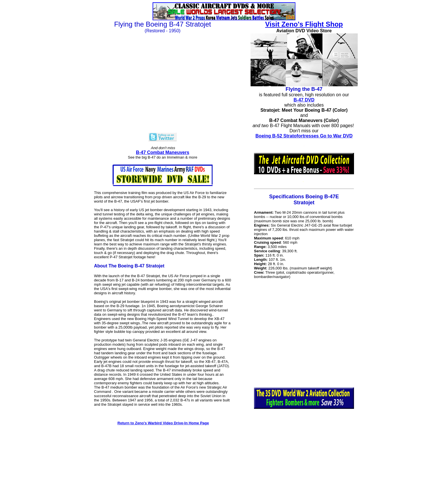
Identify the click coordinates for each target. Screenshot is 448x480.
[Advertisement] (304, 333)
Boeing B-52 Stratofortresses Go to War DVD (304, 136)
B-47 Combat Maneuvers (163, 152)
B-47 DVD (304, 100)
